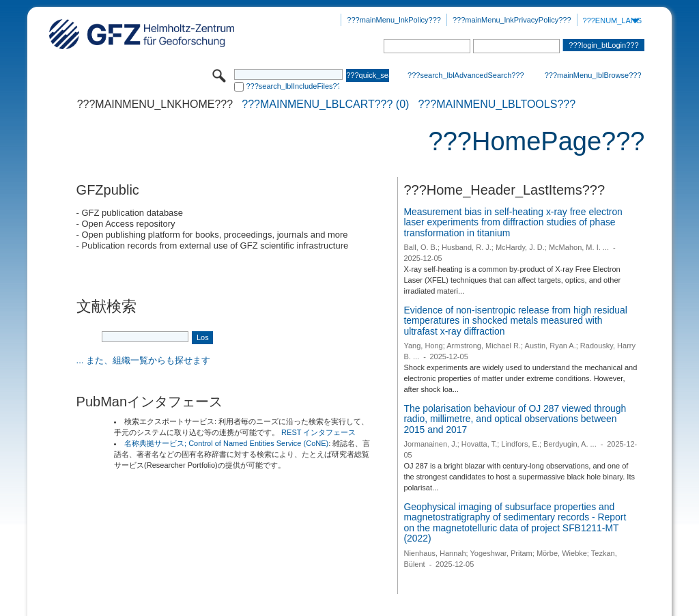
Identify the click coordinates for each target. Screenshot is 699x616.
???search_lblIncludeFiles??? (293, 86)
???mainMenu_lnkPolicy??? (394, 20)
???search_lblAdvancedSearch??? (466, 75)
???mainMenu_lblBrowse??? (593, 75)
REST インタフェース (318, 432)
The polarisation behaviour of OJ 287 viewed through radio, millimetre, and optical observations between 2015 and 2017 (515, 419)
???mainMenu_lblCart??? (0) (325, 104)
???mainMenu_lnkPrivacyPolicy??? (512, 20)
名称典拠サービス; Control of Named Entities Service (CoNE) (226, 443)
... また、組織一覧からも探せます (143, 360)
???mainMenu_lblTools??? (497, 104)
